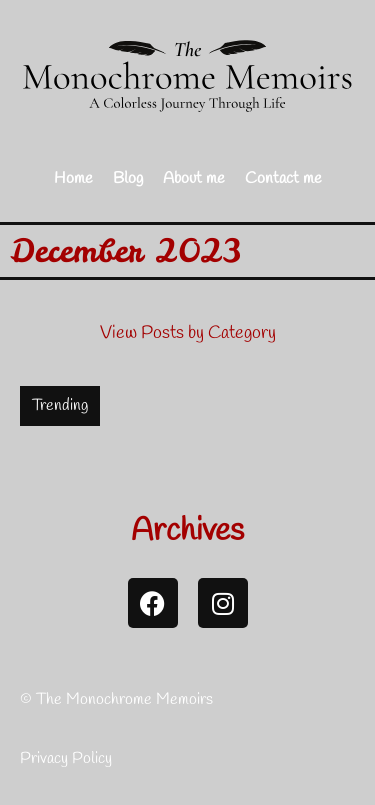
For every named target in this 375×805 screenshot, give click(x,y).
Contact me (283, 178)
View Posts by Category (188, 333)
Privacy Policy (66, 758)
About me (194, 178)
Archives (187, 531)
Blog (128, 178)
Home (73, 178)
